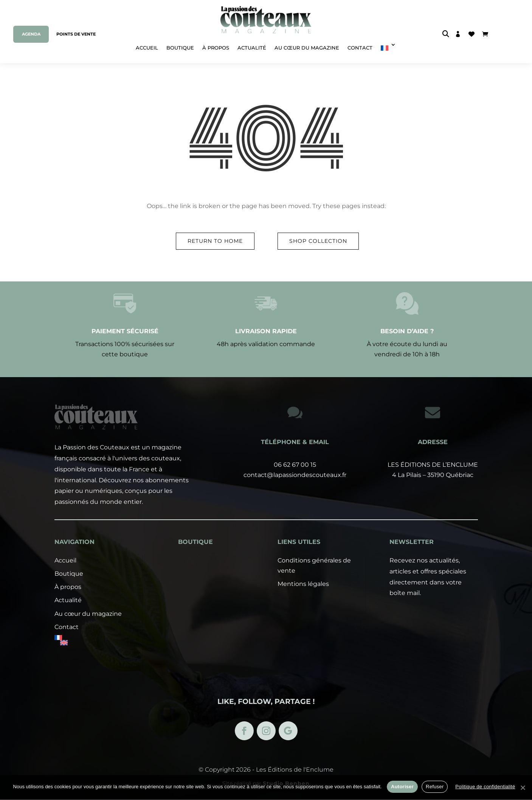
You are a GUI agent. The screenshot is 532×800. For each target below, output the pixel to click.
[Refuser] (523, 788)
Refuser (435, 787)
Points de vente (76, 34)
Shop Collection (318, 241)
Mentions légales (303, 638)
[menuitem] (388, 45)
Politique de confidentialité (485, 787)
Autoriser (402, 787)
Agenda (31, 34)
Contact (360, 48)
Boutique (180, 48)
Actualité (252, 48)
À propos (216, 48)
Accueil (147, 48)
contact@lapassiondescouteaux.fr (295, 475)
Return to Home (215, 241)
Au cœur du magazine (307, 48)
